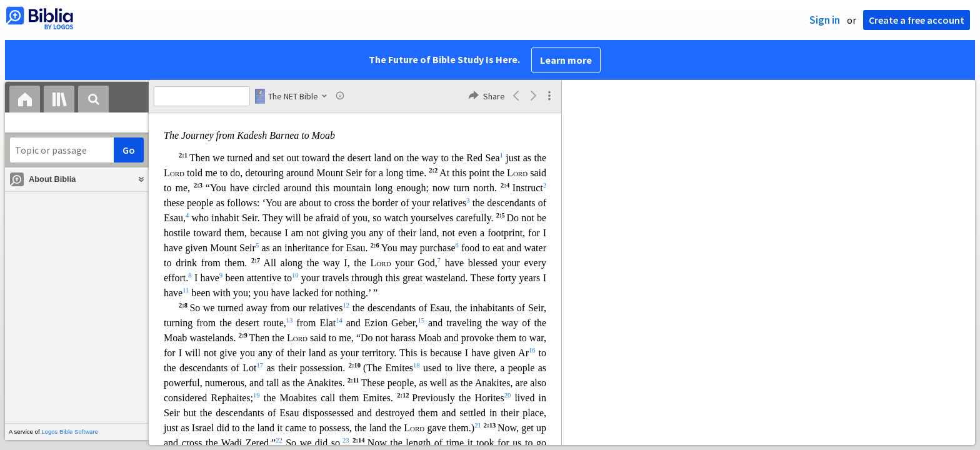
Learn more (566, 60)
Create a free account (917, 20)
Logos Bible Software (70, 432)
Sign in (825, 20)
